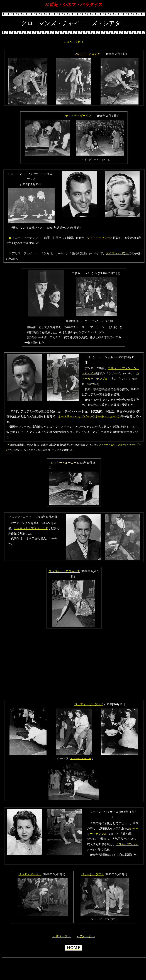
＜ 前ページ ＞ (62, 936)
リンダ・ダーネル (30, 874)
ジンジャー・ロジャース (64, 571)
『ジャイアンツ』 (127, 844)
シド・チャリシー (99, 238)
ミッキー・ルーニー (64, 463)
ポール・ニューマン (108, 416)
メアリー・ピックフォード (113, 445)
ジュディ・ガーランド (89, 704)
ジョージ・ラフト (93, 874)
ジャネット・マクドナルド (31, 528)
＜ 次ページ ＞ (86, 936)
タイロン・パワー (117, 253)
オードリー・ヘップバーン (75, 416)
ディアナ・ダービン (78, 116)
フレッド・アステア (87, 54)
